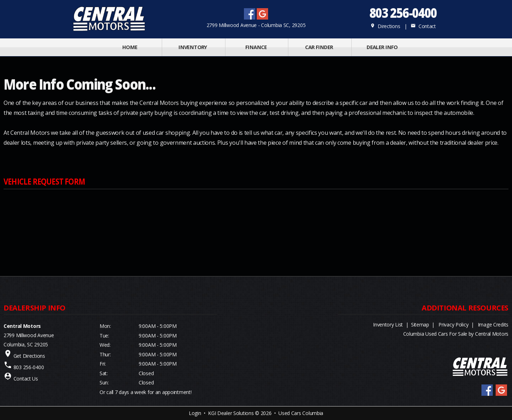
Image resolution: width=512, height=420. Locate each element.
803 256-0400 (403, 13)
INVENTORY (193, 47)
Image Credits (493, 325)
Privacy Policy (453, 325)
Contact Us (26, 379)
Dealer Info (382, 47)
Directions (385, 26)
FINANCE (256, 47)
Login (195, 413)
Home (130, 47)
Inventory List (388, 325)
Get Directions (29, 356)
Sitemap (420, 325)
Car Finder (319, 47)
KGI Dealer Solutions (231, 413)
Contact (423, 26)
